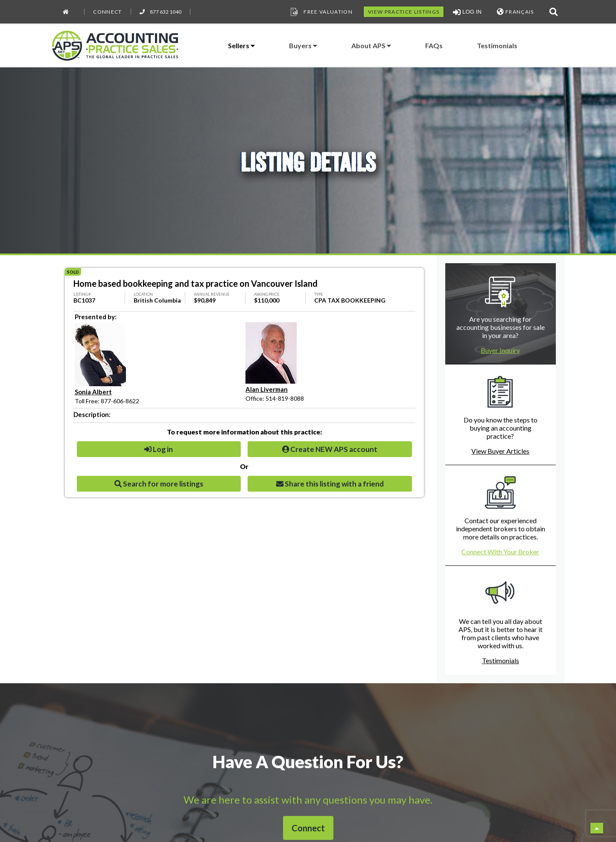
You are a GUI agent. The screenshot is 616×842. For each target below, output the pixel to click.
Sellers (241, 45)
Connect (107, 12)
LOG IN (467, 12)
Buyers (303, 45)
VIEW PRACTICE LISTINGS (404, 12)
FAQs (434, 45)
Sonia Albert (93, 392)
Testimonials (497, 45)
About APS (371, 45)
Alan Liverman (267, 389)
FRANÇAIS (515, 12)
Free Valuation (321, 12)
